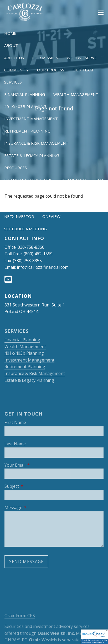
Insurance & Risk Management (36, 143)
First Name (15, 422)
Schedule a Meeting (25, 229)
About (11, 45)
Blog (10, 192)
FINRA (11, 640)
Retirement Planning (27, 131)
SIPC (23, 640)
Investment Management (31, 119)
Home (10, 33)
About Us (14, 58)
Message (34, 508)
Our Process (51, 70)
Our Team (83, 70)
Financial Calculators (28, 180)
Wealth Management (76, 94)
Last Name (15, 444)
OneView (51, 216)
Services (13, 82)
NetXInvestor (19, 216)
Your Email (36, 465)
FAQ (99, 180)
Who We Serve (82, 58)
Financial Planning (25, 94)
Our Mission (45, 58)
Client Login (18, 204)
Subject (33, 486)
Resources (16, 168)
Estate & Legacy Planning (32, 155)
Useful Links (74, 180)
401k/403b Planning (25, 106)
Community (16, 70)
